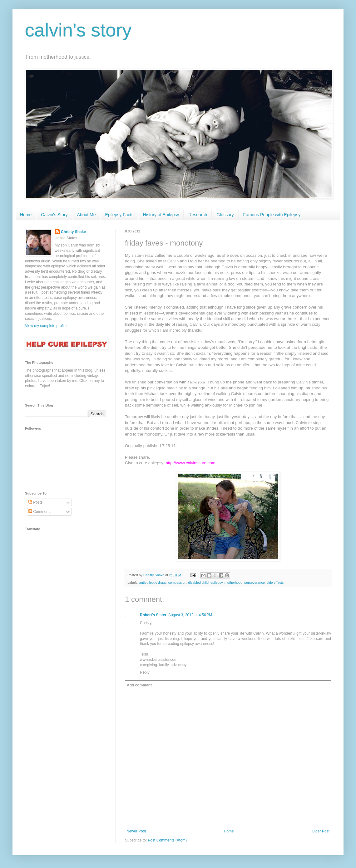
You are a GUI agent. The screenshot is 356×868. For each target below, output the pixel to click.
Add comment (139, 685)
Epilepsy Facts (119, 215)
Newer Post (136, 831)
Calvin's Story (54, 215)
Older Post (321, 831)
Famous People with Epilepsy (272, 215)
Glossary (225, 215)
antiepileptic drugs (153, 583)
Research (198, 215)
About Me (87, 215)
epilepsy (217, 583)
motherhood (234, 583)
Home (26, 215)
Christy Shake (73, 232)
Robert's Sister (153, 615)
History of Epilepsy (161, 215)
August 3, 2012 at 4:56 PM (190, 615)
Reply (145, 672)
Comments (40, 512)
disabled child (198, 583)
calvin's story (78, 30)
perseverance (254, 583)
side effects (275, 583)
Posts (35, 502)
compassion (177, 583)
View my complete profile (46, 326)
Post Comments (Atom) (167, 840)
